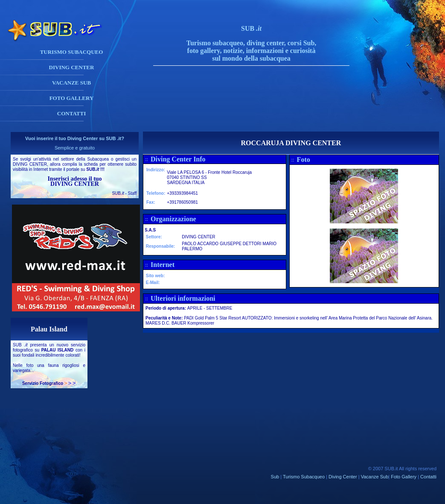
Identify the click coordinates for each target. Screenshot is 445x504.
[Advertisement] (260, 112)
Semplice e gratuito (75, 148)
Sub (275, 477)
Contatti (428, 477)
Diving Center (343, 477)
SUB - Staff (124, 193)
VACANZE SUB (71, 83)
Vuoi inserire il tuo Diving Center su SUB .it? (75, 138)
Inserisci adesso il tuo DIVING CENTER (74, 181)
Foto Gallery (404, 477)
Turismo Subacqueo (304, 477)
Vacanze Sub (375, 477)
